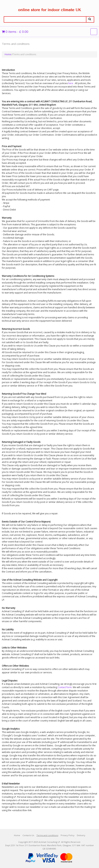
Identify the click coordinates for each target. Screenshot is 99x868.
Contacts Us (28, 835)
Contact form (65, 687)
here (71, 83)
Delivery (81, 835)
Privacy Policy (68, 835)
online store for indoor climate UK (49, 10)
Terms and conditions (47, 835)
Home (8, 54)
